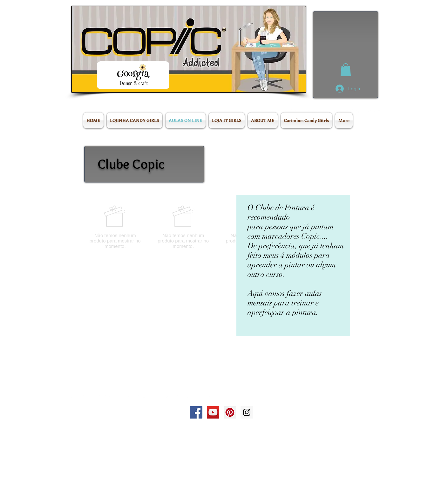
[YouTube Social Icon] (213, 412)
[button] (346, 70)
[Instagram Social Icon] (247, 412)
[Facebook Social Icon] (196, 412)
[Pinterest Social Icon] (230, 412)
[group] (217, 227)
